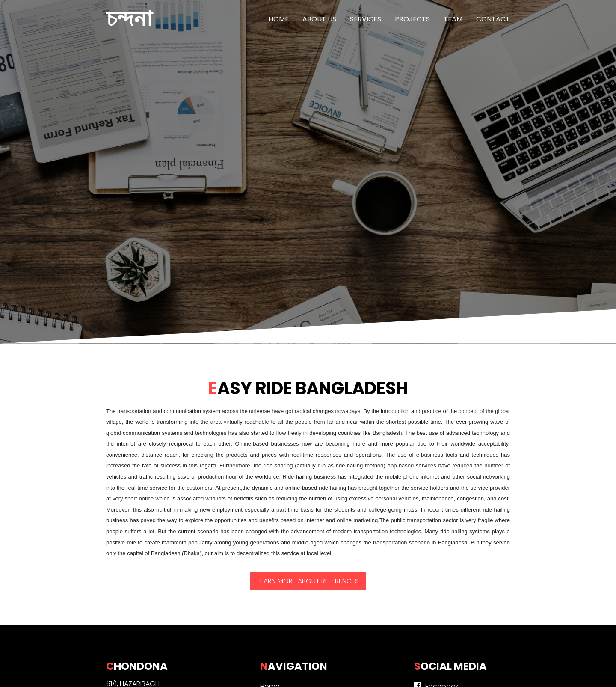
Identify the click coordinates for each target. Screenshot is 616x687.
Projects (412, 19)
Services (366, 19)
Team (453, 19)
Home (279, 19)
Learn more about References (308, 581)
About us (319, 19)
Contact (493, 19)
